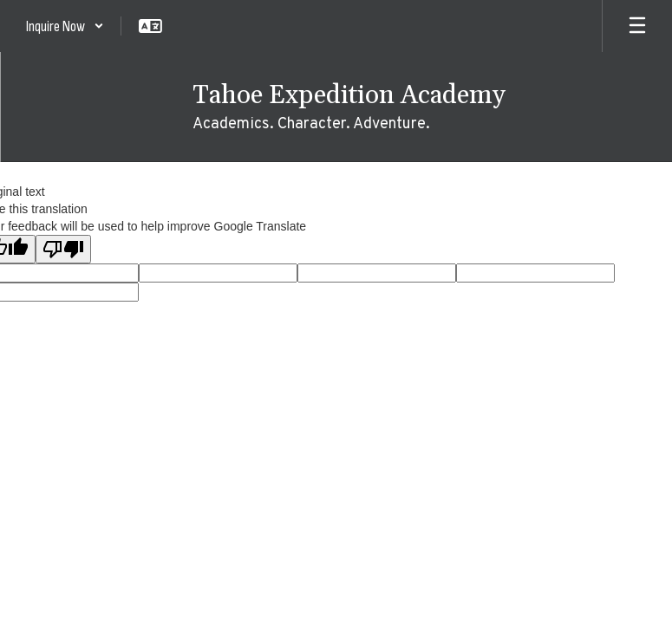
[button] (65, 26)
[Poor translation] (63, 249)
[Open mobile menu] (637, 26)
